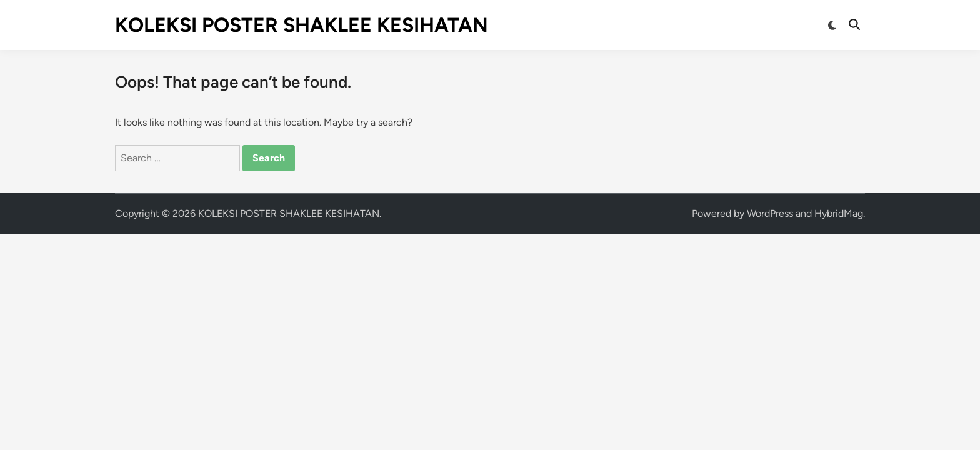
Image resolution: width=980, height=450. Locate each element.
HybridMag (839, 213)
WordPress (770, 213)
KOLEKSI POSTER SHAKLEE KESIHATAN (302, 25)
